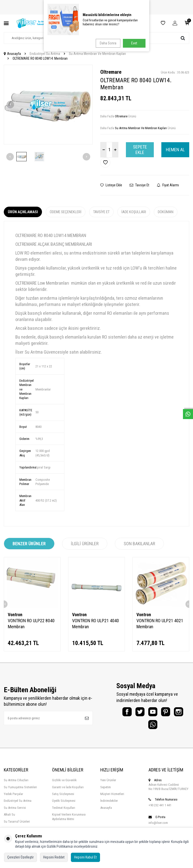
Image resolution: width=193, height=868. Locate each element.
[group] (48, 105)
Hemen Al (175, 150)
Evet (134, 43)
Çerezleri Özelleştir (20, 857)
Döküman (166, 212)
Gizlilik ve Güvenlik (64, 785)
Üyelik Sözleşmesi (64, 805)
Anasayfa (12, 54)
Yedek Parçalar (13, 798)
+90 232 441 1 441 (160, 809)
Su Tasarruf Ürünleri (17, 826)
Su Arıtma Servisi (15, 812)
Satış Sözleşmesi (63, 798)
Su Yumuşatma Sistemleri (20, 791)
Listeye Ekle (111, 185)
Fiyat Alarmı (168, 185)
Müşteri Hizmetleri (112, 798)
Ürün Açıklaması (23, 212)
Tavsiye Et (139, 185)
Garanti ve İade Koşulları (68, 791)
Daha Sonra (107, 43)
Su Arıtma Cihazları (16, 785)
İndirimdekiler (109, 805)
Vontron (15, 615)
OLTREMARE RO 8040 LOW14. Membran (40, 58)
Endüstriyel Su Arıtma (45, 54)
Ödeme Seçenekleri (66, 212)
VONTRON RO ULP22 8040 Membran (31, 624)
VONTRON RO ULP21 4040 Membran (95, 624)
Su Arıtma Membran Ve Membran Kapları (97, 54)
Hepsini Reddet (54, 857)
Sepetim (106, 791)
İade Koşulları (134, 212)
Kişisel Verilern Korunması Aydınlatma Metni (69, 821)
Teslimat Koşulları (64, 812)
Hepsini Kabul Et (85, 857)
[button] (10, 105)
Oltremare (111, 72)
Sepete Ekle (140, 150)
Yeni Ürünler (108, 785)
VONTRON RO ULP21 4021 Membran (160, 624)
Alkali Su (9, 819)
